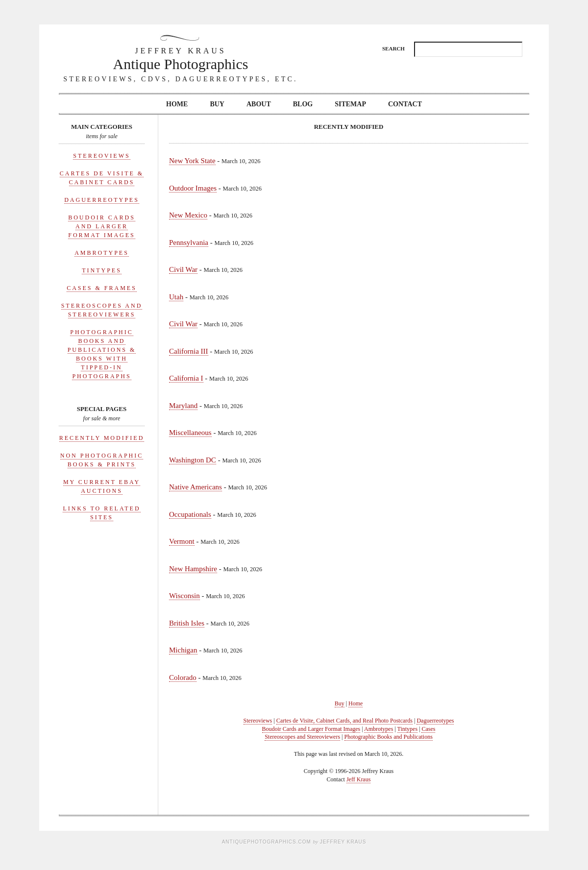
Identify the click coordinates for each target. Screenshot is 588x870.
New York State (192, 161)
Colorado (183, 677)
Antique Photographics (181, 59)
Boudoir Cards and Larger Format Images (102, 226)
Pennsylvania (189, 242)
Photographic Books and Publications (389, 737)
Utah (176, 297)
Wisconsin (184, 596)
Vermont (182, 541)
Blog (303, 104)
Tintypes (102, 270)
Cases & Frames (102, 288)
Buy (217, 104)
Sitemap (350, 104)
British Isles (187, 623)
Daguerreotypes (102, 200)
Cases (428, 729)
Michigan (183, 650)
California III (189, 351)
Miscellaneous (190, 433)
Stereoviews (101, 156)
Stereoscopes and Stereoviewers (302, 737)
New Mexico (188, 215)
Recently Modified (102, 438)
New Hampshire (193, 569)
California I (186, 378)
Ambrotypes (102, 253)
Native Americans (196, 487)
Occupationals (190, 514)
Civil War (183, 269)
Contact (405, 104)
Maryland (183, 406)
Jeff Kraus (358, 779)
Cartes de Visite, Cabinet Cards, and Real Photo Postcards (344, 721)
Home (177, 104)
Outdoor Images (193, 188)
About (259, 104)
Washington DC (193, 460)
